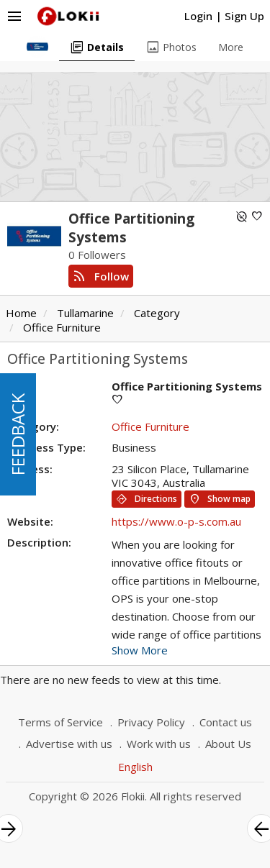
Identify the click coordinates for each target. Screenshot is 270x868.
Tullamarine (85, 313)
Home (21, 313)
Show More (140, 650)
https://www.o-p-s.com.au (176, 521)
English (135, 767)
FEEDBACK (18, 434)
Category (157, 313)
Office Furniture (62, 327)
